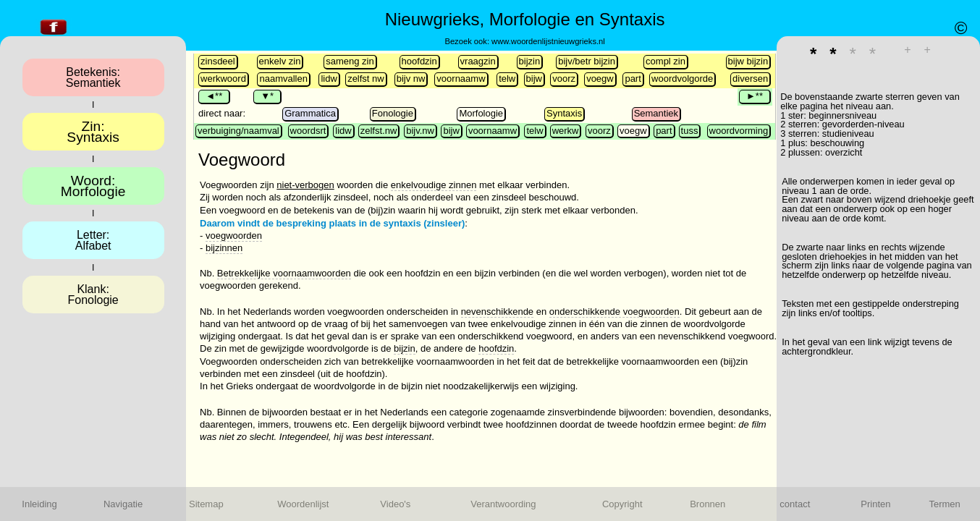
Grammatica (310, 113)
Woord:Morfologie (93, 186)
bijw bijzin (748, 61)
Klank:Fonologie (93, 295)
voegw (600, 79)
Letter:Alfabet (93, 240)
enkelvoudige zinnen (434, 185)
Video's (395, 504)
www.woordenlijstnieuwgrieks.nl (548, 41)
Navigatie (123, 504)
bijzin (530, 61)
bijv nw (411, 79)
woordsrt (308, 131)
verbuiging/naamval (238, 131)
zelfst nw (366, 79)
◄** (214, 96)
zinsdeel (218, 61)
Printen (875, 504)
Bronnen (707, 504)
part (633, 79)
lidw (329, 79)
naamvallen (283, 79)
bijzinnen (224, 248)
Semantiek (656, 113)
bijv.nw (420, 131)
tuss (690, 131)
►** (755, 96)
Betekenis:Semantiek (93, 77)
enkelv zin (280, 61)
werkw (566, 131)
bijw (534, 79)
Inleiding (39, 504)
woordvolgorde (682, 79)
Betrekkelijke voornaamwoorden (284, 273)
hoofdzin (419, 61)
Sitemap (206, 504)
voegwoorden (234, 236)
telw (507, 79)
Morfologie (481, 113)
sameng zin (350, 61)
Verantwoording (503, 504)
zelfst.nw (379, 131)
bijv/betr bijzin (587, 61)
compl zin (666, 61)
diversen (750, 79)
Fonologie (393, 113)
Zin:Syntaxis (93, 132)
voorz (564, 79)
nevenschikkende (497, 312)
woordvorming (739, 131)
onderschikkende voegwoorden (614, 312)
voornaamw (461, 79)
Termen (944, 504)
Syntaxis (564, 113)
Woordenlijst (303, 504)
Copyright (622, 504)
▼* (267, 96)
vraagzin (478, 61)
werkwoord (223, 79)
